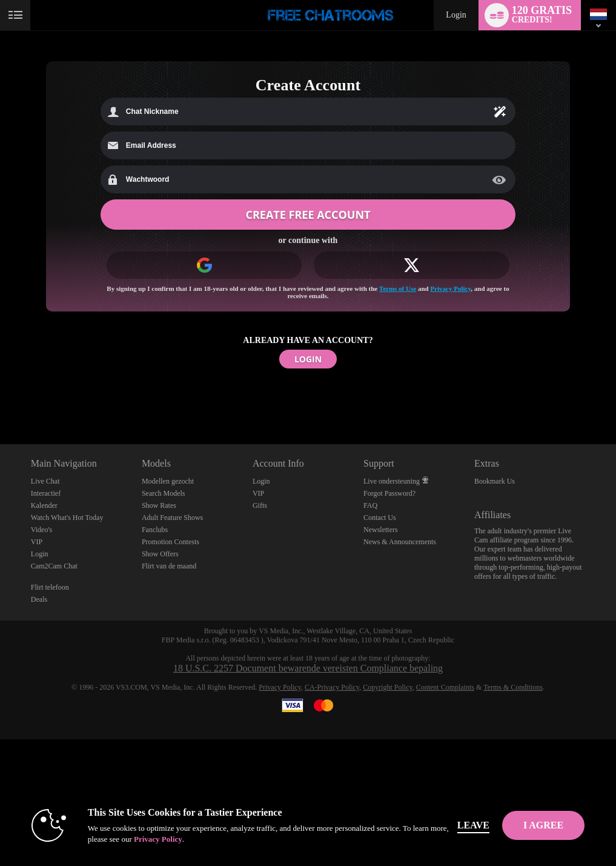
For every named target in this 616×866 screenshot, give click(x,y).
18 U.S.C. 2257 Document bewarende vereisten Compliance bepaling (308, 668)
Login (456, 15)
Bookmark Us (495, 481)
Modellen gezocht (168, 481)
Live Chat (45, 481)
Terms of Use (398, 288)
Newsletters (381, 530)
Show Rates (159, 505)
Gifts (260, 505)
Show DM (0, 399)
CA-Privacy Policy (332, 687)
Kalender (44, 505)
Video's (41, 530)
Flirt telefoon (50, 587)
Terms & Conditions (513, 687)
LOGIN (308, 359)
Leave (473, 825)
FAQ (370, 505)
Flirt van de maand (169, 566)
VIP (37, 542)
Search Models (164, 493)
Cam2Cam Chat (54, 566)
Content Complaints (445, 687)
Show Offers (160, 554)
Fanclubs (155, 530)
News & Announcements (400, 542)
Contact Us (380, 518)
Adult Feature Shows (172, 518)
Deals (39, 599)
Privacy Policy (450, 288)
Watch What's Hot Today (67, 518)
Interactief (46, 493)
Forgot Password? (389, 493)
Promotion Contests (171, 542)
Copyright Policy (388, 687)
